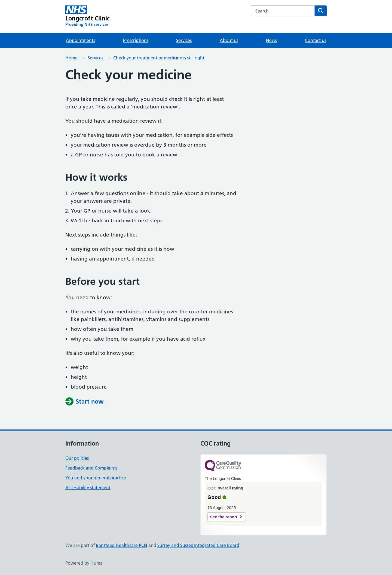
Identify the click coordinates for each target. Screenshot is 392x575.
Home (71, 58)
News (271, 40)
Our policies (77, 458)
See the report (224, 517)
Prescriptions (136, 40)
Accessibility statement (88, 488)
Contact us (316, 40)
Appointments (80, 40)
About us (229, 40)
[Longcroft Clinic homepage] (88, 16)
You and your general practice (96, 478)
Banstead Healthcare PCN (122, 545)
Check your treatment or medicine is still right (159, 58)
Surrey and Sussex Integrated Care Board (198, 545)
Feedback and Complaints (91, 468)
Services (184, 40)
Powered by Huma (84, 563)
